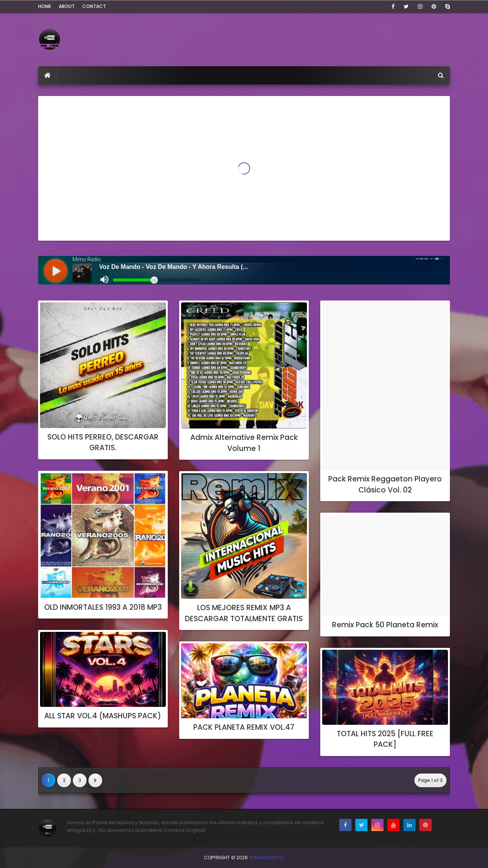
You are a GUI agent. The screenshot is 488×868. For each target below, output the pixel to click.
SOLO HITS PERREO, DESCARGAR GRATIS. (103, 443)
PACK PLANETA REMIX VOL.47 (244, 727)
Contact (94, 6)
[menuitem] (47, 75)
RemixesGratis (266, 858)
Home (45, 6)
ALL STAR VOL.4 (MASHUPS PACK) (103, 716)
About (67, 6)
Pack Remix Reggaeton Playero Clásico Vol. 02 (385, 484)
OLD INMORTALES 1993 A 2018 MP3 (103, 607)
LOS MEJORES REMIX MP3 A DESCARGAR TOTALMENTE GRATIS (244, 613)
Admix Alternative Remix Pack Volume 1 (244, 443)
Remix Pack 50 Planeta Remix (385, 625)
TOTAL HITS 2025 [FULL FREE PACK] (385, 739)
